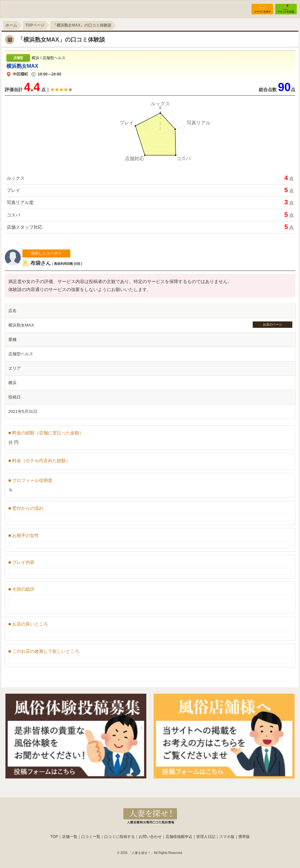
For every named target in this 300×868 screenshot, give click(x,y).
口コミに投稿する (119, 837)
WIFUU (30, 8)
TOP (54, 837)
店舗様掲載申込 (179, 837)
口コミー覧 (91, 837)
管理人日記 (206, 837)
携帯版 (244, 837)
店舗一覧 (70, 837)
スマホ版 (227, 837)
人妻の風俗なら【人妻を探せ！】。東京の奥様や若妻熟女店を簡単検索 (150, 815)
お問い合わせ (150, 837)
